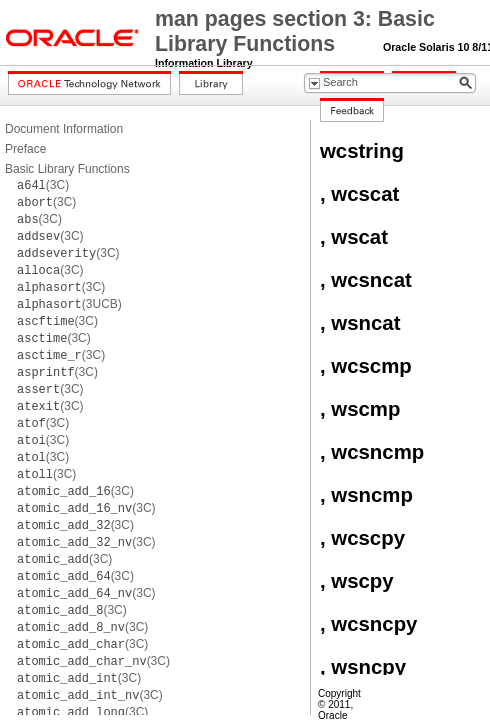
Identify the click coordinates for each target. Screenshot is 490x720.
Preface (25, 149)
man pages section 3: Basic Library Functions (295, 31)
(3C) (43, 185)
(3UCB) (69, 304)
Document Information (64, 129)
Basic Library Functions (67, 169)
